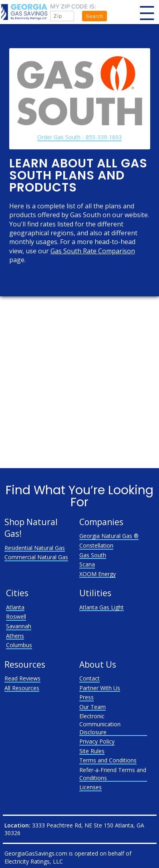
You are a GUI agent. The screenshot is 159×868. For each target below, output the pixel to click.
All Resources (22, 688)
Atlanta (15, 607)
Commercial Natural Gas (36, 557)
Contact (90, 678)
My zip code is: (73, 7)
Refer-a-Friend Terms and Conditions (113, 774)
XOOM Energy (98, 574)
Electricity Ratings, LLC (34, 861)
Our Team (93, 707)
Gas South (93, 555)
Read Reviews (22, 678)
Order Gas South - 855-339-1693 (79, 137)
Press (87, 697)
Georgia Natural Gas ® (109, 536)
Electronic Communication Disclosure (100, 724)
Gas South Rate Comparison (93, 251)
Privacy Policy (97, 741)
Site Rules (92, 751)
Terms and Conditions (108, 760)
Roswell (16, 616)
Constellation (96, 545)
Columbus (19, 645)
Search (95, 16)
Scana (87, 564)
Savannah (19, 626)
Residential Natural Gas (35, 548)
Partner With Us (100, 688)
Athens (15, 636)
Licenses (91, 787)
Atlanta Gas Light (102, 607)
